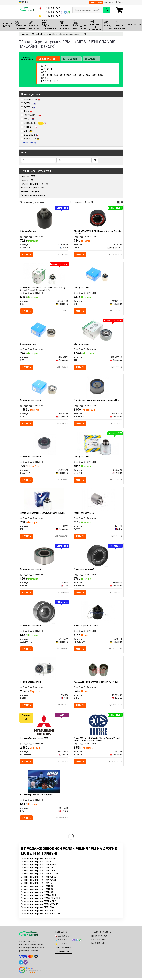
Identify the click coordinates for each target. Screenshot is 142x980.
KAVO (28, 119)
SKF (28, 131)
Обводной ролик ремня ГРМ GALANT (39, 882)
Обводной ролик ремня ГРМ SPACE (38, 913)
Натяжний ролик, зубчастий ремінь (37, 797)
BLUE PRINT (32, 99)
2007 (88, 75)
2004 (69, 75)
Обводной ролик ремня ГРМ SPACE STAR (41, 916)
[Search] (106, 10)
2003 (62, 75)
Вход (119, 2)
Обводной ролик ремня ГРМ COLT (37, 870)
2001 (50, 75)
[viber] (26, 965)
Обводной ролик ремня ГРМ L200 (37, 888)
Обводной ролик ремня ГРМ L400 (37, 894)
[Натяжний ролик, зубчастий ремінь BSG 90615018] (44, 783)
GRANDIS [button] (91, 59)
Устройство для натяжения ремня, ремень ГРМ (96, 401)
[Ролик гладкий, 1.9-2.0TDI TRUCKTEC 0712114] (98, 614)
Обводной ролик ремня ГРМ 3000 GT (38, 861)
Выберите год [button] (48, 59)
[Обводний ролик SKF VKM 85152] (44, 331)
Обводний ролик (28, 231)
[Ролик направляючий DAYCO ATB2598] (44, 557)
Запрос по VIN (96, 2)
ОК (95, 160)
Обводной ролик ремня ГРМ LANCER (38, 897)
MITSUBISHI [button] (71, 59)
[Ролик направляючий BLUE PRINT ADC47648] (44, 444)
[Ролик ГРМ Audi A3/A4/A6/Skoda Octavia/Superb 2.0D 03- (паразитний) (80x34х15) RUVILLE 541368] (98, 727)
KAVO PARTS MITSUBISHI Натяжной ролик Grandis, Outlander (97, 232)
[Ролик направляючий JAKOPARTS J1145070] (98, 557)
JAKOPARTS (31, 115)
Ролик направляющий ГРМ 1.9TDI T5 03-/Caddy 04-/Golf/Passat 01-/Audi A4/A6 (43, 289)
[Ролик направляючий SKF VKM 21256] (44, 388)
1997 (43, 81)
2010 (43, 69)
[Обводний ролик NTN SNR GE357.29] (98, 444)
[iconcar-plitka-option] (118, 202)
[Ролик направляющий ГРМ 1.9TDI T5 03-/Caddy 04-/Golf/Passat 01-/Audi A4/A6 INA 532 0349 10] (44, 275)
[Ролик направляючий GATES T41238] (44, 670)
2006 (81, 75)
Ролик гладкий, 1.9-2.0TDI (86, 627)
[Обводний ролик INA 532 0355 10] (98, 331)
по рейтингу (40, 202)
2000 (43, 75)
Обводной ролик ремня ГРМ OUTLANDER (40, 901)
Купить (27, 255)
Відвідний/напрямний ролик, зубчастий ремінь (43, 514)
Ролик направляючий (31, 401)
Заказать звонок (64, 950)
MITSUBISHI (34, 123)
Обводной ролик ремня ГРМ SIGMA (38, 910)
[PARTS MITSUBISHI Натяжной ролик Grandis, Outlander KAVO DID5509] (98, 218)
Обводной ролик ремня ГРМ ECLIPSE (38, 879)
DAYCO (30, 103)
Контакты (109, 2)
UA (21, 2)
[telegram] (21, 965)
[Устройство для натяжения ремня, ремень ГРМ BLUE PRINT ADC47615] (98, 388)
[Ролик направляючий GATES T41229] (98, 501)
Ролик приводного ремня (33, 195)
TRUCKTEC (30, 139)
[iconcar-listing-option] (122, 202)
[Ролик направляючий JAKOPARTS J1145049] (44, 614)
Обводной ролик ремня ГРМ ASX (37, 864)
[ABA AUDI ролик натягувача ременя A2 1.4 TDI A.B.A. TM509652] (98, 670)
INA (28, 111)
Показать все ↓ (29, 143)
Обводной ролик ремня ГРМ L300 (37, 891)
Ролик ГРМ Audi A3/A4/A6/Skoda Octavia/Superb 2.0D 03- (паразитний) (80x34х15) (97, 741)
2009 (101, 75)
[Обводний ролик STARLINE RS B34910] (44, 218)
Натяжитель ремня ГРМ (32, 188)
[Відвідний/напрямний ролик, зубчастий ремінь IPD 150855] (44, 501)
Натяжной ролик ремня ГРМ (34, 184)
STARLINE (31, 135)
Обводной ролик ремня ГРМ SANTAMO (40, 907)
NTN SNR (31, 127)
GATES (30, 107)
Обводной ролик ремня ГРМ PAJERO (38, 904)
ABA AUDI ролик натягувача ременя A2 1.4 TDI (96, 684)
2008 (94, 75)
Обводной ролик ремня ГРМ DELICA (38, 873)
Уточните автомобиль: (27, 58)
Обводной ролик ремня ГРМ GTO (37, 885)
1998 (50, 81)
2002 (56, 75)
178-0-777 (49, 8)
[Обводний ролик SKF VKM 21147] (98, 275)
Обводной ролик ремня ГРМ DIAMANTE (40, 876)
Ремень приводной (30, 191)
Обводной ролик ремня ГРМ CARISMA (39, 867)
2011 (50, 69)
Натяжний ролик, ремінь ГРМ (34, 740)
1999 (56, 81)
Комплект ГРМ (28, 176)
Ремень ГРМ (27, 180)
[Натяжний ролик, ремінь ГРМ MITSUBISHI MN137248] (44, 727)
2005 (75, 75)
